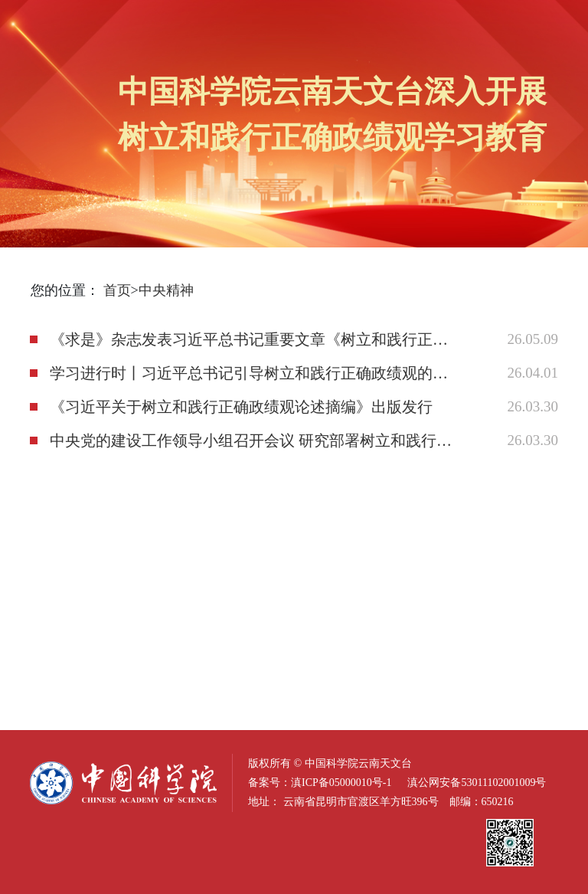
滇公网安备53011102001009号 (477, 783)
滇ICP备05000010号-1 (341, 783)
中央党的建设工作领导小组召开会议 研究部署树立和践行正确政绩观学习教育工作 (251, 440)
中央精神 (166, 290)
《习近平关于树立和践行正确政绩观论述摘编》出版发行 (241, 407)
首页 (117, 290)
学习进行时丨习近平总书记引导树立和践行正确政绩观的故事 (251, 373)
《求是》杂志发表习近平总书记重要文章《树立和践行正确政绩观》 (251, 339)
